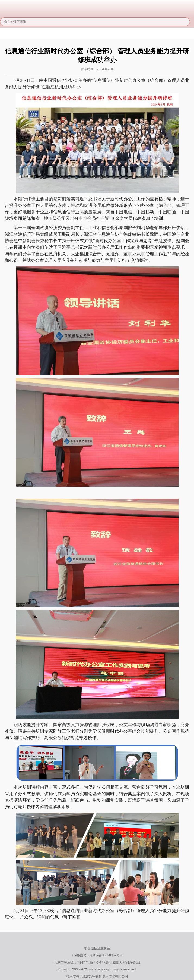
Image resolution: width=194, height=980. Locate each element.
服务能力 (136, 34)
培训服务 (161, 34)
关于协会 (37, 34)
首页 (12, 34)
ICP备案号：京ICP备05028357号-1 (97, 955)
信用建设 (111, 34)
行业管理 (87, 34)
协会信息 (62, 34)
